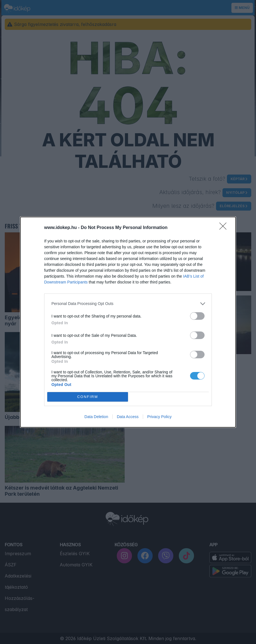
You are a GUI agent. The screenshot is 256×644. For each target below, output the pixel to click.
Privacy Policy (159, 417)
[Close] (225, 228)
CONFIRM (88, 396)
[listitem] (128, 304)
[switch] (197, 316)
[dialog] (128, 322)
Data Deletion (96, 417)
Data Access (128, 417)
